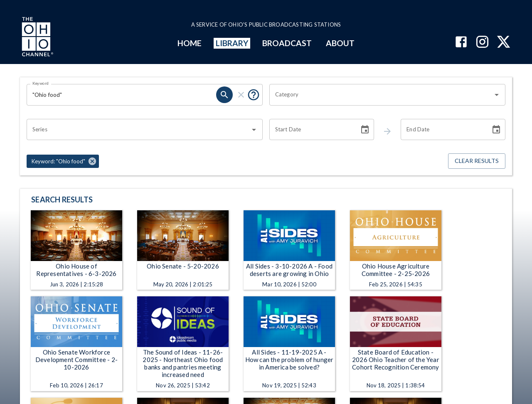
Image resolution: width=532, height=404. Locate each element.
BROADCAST (287, 43)
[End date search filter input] (443, 130)
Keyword (41, 83)
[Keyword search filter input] (121, 95)
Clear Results (477, 161)
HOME (190, 43)
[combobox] (381, 95)
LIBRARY (232, 43)
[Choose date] (365, 130)
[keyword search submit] (224, 95)
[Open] (497, 95)
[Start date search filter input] (311, 130)
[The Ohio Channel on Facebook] (461, 43)
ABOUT (340, 43)
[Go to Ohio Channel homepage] (37, 38)
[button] (63, 161)
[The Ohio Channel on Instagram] (482, 43)
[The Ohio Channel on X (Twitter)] (504, 43)
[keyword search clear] (241, 95)
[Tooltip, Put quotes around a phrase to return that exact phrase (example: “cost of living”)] (254, 95)
